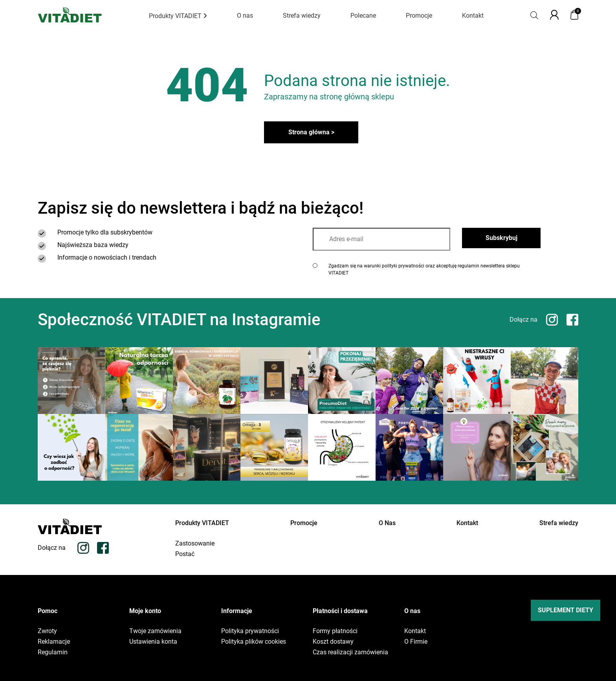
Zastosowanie (195, 544)
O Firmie (416, 642)
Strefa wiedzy (302, 16)
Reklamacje (54, 642)
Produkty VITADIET (178, 16)
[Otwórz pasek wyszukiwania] (534, 15)
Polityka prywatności (250, 631)
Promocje (419, 16)
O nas (245, 16)
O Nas (387, 523)
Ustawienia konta (153, 642)
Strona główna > (311, 132)
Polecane (363, 16)
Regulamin (53, 652)
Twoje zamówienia (155, 631)
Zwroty (47, 631)
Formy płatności (335, 631)
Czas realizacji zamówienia (350, 652)
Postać (185, 554)
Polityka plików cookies (254, 642)
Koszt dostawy (333, 642)
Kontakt (473, 16)
